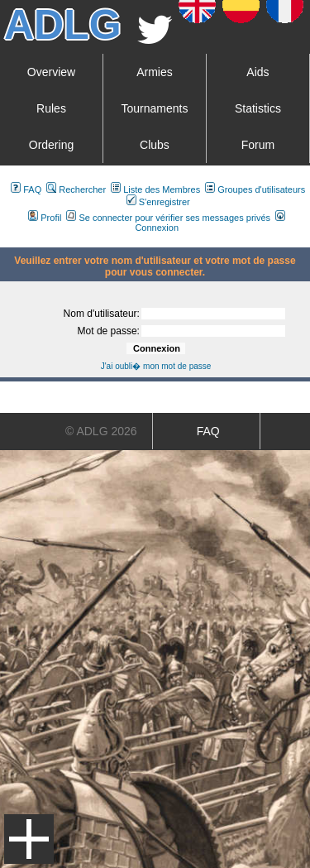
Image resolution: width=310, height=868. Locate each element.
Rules (51, 108)
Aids (258, 72)
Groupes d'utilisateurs (255, 189)
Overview (51, 72)
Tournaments (155, 108)
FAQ (26, 189)
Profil (45, 218)
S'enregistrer (158, 202)
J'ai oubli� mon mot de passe (156, 366)
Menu (29, 839)
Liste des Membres (155, 189)
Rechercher (76, 189)
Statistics (258, 108)
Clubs (155, 145)
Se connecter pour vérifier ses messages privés (168, 218)
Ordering (51, 145)
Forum (258, 145)
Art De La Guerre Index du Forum (7, 241)
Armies (155, 72)
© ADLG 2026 (101, 431)
